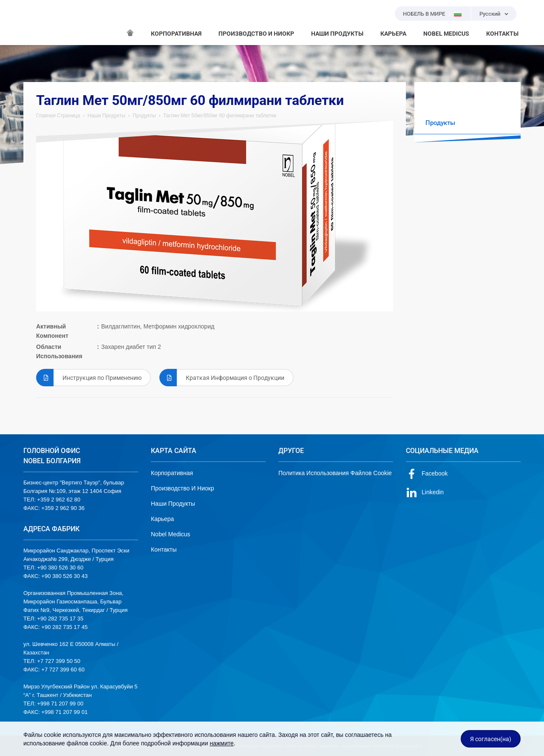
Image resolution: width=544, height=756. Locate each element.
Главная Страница (58, 116)
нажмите (221, 743)
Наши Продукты (106, 116)
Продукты (144, 116)
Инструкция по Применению (89, 378)
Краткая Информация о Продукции (222, 378)
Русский (490, 14)
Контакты (164, 549)
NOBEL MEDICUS (446, 34)
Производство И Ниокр (183, 488)
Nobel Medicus (171, 534)
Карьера (162, 519)
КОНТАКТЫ (502, 34)
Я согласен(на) (491, 739)
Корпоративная (172, 473)
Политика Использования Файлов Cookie (335, 473)
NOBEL (35, 23)
